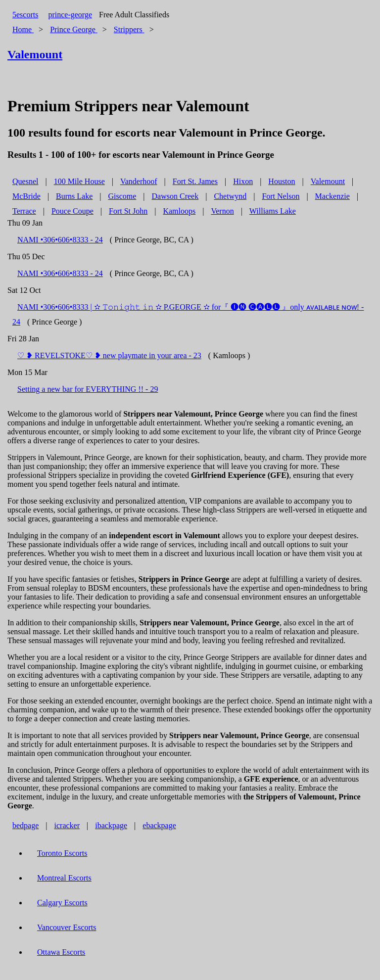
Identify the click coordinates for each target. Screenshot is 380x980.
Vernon (222, 211)
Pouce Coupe (72, 211)
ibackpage (111, 825)
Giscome (122, 196)
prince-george (70, 15)
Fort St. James (195, 181)
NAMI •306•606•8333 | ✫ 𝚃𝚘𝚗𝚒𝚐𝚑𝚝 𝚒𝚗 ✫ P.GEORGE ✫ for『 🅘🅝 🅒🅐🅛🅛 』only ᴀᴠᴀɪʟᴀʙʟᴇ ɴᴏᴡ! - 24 (188, 314)
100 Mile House (79, 181)
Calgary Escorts (62, 903)
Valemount (328, 181)
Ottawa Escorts (61, 952)
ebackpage (159, 825)
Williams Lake (273, 211)
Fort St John (128, 211)
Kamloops (179, 211)
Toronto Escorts (62, 853)
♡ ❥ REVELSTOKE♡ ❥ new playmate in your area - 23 (109, 355)
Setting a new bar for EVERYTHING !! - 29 (88, 389)
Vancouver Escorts (67, 927)
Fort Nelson (281, 196)
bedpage (25, 825)
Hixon (243, 181)
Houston (282, 181)
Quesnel (25, 181)
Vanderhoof (139, 181)
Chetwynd (230, 196)
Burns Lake (74, 196)
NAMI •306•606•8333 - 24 (60, 240)
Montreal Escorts (64, 878)
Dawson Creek (175, 196)
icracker (67, 825)
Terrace (24, 211)
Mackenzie (332, 196)
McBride (26, 196)
